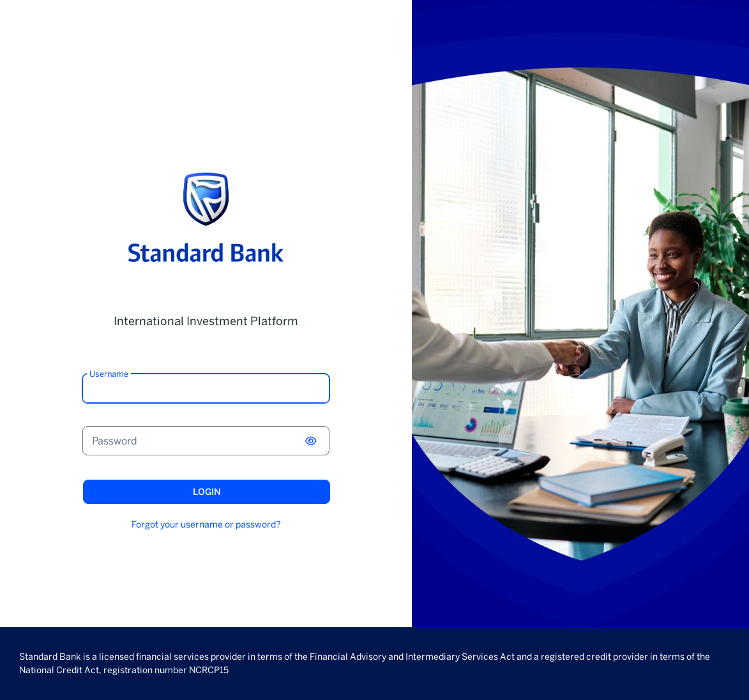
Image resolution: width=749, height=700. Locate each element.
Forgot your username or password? (206, 525)
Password (115, 441)
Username (109, 374)
